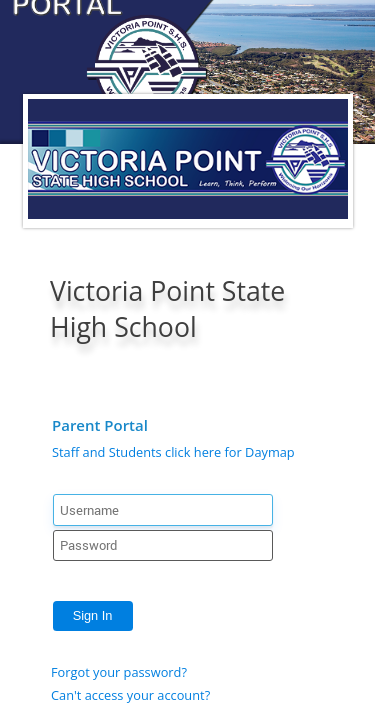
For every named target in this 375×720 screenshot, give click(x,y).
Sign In (93, 615)
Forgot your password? (119, 672)
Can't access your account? (130, 695)
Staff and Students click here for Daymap (173, 452)
